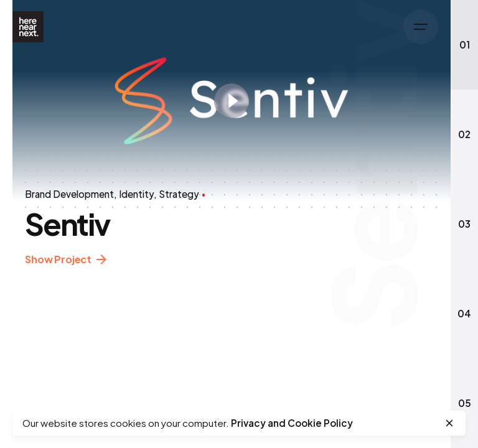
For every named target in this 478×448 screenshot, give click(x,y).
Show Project (66, 260)
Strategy (179, 194)
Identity (136, 194)
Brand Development (69, 194)
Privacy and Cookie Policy (292, 423)
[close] (449, 423)
